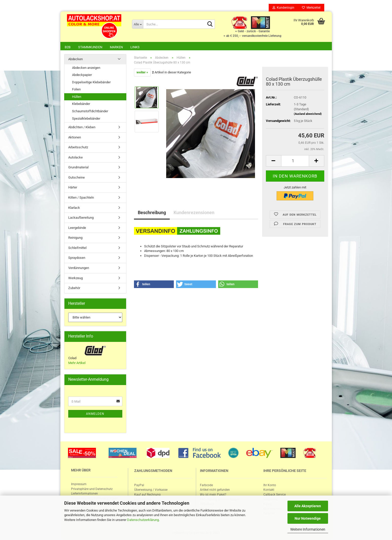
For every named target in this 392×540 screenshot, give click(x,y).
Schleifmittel (77, 248)
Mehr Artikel (77, 363)
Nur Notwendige (308, 518)
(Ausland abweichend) (308, 114)
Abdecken (75, 60)
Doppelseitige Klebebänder (91, 83)
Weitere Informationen (308, 529)
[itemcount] (295, 161)
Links (135, 47)
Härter (73, 188)
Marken (116, 47)
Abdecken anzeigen (86, 68)
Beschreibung (152, 213)
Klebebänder (81, 104)
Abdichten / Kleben (82, 128)
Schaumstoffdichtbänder (90, 112)
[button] (154, 285)
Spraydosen (77, 258)
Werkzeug (75, 279)
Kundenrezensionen (194, 213)
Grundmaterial (78, 168)
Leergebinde (77, 228)
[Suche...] (138, 24)
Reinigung (75, 238)
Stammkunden (90, 47)
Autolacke (75, 158)
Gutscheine (76, 178)
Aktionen (75, 138)
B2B (68, 47)
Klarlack (74, 208)
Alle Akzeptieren (308, 506)
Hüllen (77, 97)
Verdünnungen (79, 268)
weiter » (142, 73)
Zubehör (74, 288)
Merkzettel (311, 8)
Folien (76, 90)
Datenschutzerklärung (143, 520)
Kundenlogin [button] (283, 8)
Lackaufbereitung (81, 218)
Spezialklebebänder (86, 119)
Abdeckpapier (82, 75)
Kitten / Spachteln (81, 198)
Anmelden (95, 414)
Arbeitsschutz (78, 148)
